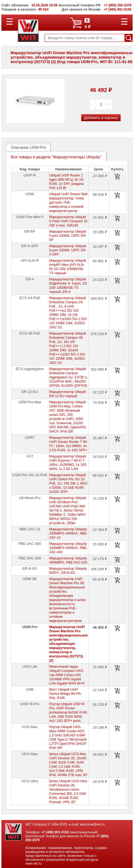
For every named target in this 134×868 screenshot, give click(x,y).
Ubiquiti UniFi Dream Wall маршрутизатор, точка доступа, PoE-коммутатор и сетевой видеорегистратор (68, 202)
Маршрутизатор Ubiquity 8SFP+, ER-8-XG (68, 571)
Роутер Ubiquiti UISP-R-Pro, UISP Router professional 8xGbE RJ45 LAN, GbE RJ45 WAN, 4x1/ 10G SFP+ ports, (68, 712)
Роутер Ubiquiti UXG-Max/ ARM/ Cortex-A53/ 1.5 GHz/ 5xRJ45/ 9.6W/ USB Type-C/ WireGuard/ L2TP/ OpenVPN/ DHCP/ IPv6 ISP (68, 737)
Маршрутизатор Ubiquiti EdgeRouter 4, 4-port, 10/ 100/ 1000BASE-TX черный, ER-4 (68, 286)
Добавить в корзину (101, 118)
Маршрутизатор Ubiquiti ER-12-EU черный (68, 394)
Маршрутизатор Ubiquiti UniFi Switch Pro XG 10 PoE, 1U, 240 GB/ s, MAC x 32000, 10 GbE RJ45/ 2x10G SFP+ (68, 483)
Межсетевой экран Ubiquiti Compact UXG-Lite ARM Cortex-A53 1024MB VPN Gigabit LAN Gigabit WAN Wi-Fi (67, 675)
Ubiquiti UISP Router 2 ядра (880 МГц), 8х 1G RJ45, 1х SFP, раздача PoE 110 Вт (66, 182)
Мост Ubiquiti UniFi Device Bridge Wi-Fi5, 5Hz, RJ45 (65, 694)
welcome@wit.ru (92, 824)
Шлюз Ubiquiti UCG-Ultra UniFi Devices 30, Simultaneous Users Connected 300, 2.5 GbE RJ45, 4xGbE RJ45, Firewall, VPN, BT (68, 792)
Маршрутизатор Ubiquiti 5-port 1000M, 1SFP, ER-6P (68, 236)
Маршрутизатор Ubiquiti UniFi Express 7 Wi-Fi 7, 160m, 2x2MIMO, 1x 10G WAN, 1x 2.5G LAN (68, 463)
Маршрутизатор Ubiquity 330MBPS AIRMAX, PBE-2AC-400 (68, 548)
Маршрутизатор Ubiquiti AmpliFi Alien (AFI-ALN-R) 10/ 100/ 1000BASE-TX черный (68, 267)
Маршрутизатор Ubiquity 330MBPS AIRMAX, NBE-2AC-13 (68, 533)
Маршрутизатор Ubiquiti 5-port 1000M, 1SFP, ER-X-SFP (68, 250)
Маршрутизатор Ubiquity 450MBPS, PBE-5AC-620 (68, 560)
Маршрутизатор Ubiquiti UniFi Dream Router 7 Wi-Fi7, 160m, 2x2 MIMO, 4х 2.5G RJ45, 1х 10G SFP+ (68, 444)
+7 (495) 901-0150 (55, 832)
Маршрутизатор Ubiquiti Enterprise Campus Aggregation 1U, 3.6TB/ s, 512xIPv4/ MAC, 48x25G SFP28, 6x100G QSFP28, (68, 377)
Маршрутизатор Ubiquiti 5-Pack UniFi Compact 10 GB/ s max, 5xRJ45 (68, 221)
